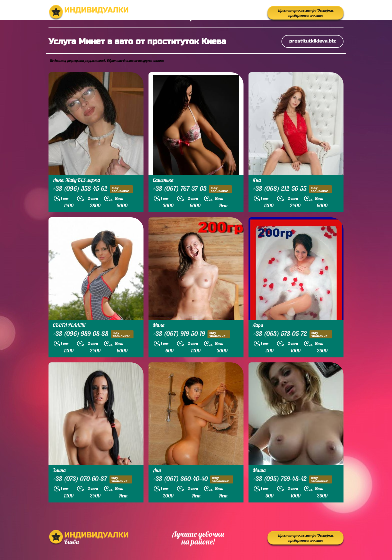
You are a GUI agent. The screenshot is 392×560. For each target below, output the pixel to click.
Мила (158, 325)
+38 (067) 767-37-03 (192, 189)
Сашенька (163, 180)
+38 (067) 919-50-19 (191, 334)
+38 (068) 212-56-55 (292, 189)
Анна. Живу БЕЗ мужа (76, 180)
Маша (259, 470)
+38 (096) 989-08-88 (93, 334)
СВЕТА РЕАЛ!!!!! (69, 325)
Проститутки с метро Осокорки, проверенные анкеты (306, 13)
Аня (157, 470)
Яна (257, 180)
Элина (59, 470)
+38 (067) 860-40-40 (193, 479)
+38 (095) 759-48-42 (292, 479)
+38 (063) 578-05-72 (292, 334)
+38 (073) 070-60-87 (92, 479)
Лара (258, 325)
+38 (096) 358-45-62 (93, 189)
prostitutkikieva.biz (312, 41)
